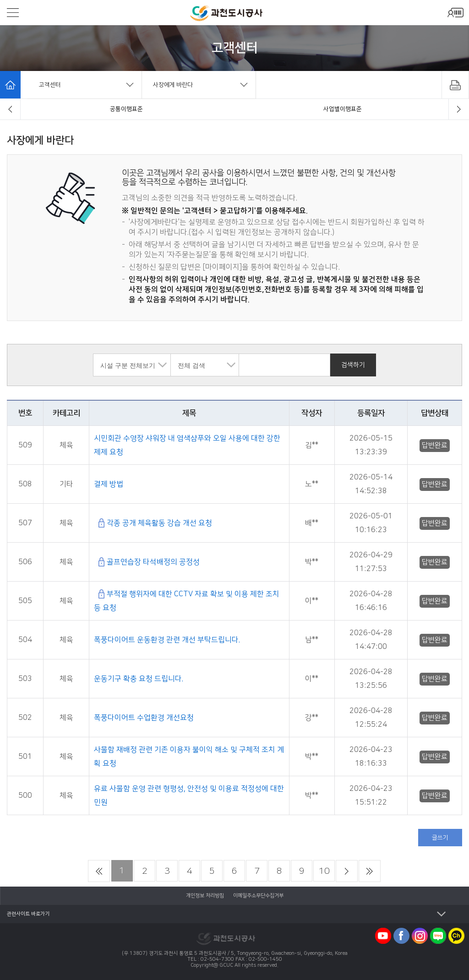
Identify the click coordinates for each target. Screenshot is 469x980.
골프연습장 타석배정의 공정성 (153, 562)
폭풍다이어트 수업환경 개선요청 (144, 718)
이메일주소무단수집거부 (258, 896)
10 (324, 871)
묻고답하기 (343, 109)
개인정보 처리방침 (205, 896)
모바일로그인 (455, 13)
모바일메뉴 (13, 13)
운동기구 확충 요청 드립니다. (139, 679)
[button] (10, 109)
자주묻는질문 (126, 109)
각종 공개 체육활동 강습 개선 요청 (159, 523)
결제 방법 (109, 484)
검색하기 (353, 365)
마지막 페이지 (370, 871)
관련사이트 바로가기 (28, 914)
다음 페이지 (347, 871)
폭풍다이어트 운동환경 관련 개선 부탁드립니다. (167, 640)
